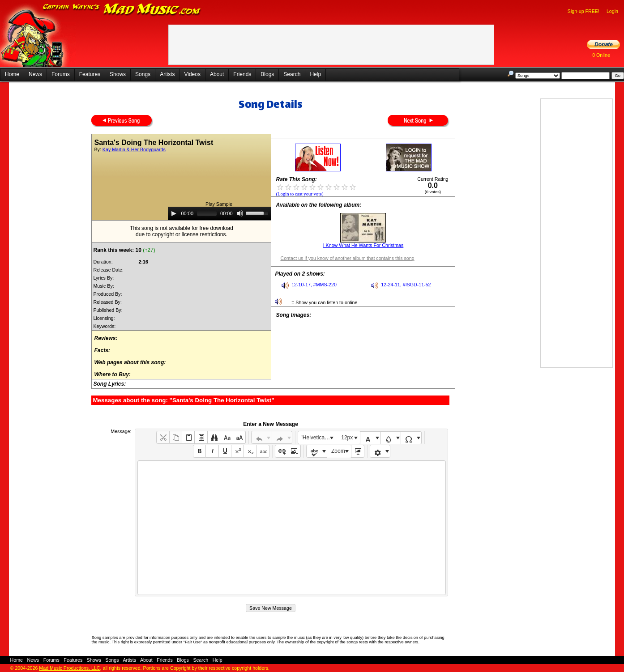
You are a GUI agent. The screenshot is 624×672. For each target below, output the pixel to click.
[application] (219, 213)
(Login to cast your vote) (299, 194)
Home (12, 74)
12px (347, 438)
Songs (143, 74)
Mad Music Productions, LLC (69, 668)
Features (90, 74)
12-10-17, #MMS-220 (314, 285)
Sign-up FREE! (583, 11)
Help (315, 74)
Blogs (267, 74)
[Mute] (240, 213)
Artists (167, 74)
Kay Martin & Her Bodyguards (134, 149)
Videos (192, 74)
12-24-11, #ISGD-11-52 (406, 285)
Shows (118, 74)
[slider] (207, 213)
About (217, 74)
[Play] (174, 213)
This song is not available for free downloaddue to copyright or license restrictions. (182, 231)
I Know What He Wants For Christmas (363, 245)
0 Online (601, 55)
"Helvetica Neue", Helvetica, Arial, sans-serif (318, 438)
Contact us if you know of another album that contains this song (347, 258)
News (35, 74)
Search (292, 74)
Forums (61, 74)
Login (612, 11)
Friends (242, 74)
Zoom (338, 451)
